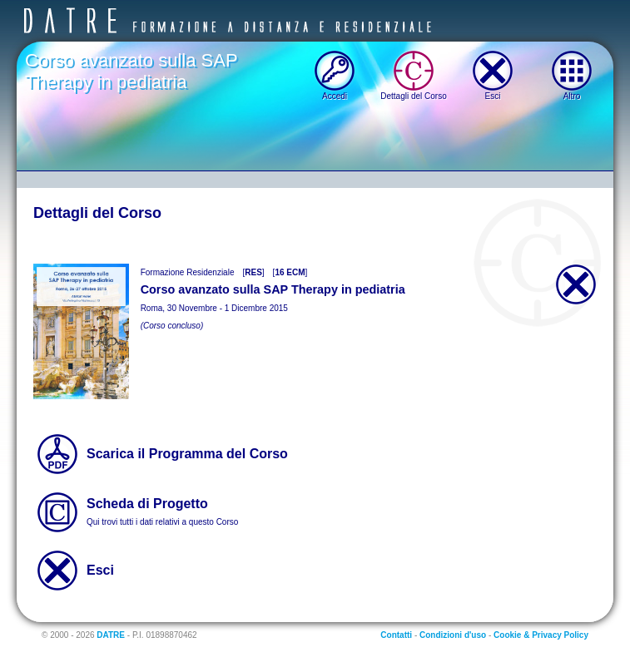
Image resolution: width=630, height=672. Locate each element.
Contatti (396, 635)
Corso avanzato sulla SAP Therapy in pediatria (131, 71)
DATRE (111, 635)
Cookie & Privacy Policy (541, 635)
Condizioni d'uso (453, 635)
